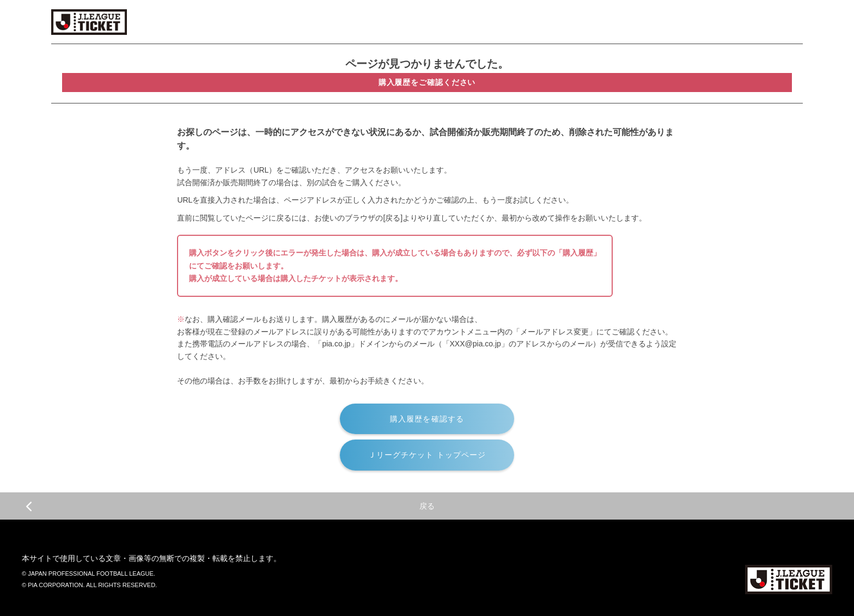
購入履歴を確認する (427, 419)
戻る (230, 506)
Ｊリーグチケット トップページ (427, 455)
